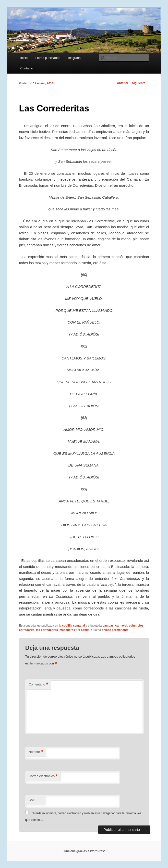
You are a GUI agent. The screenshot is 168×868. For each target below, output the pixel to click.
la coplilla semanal (72, 626)
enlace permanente (115, 630)
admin (85, 630)
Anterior (121, 83)
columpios (136, 626)
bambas (108, 626)
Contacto (27, 68)
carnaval (121, 626)
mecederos (67, 630)
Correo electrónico (43, 776)
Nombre (36, 752)
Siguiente (140, 83)
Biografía (74, 58)
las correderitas (47, 630)
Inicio (24, 58)
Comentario (38, 685)
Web (32, 800)
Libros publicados (48, 58)
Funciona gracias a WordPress (84, 851)
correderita (27, 630)
